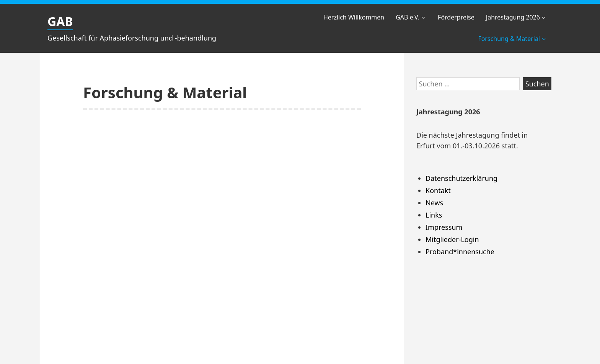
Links (434, 215)
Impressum (444, 227)
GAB (60, 21)
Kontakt (438, 190)
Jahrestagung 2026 (516, 17)
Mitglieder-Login (452, 239)
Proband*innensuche (460, 252)
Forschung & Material (512, 39)
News (434, 203)
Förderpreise (456, 17)
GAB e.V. (411, 17)
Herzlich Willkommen (354, 17)
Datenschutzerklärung (461, 178)
